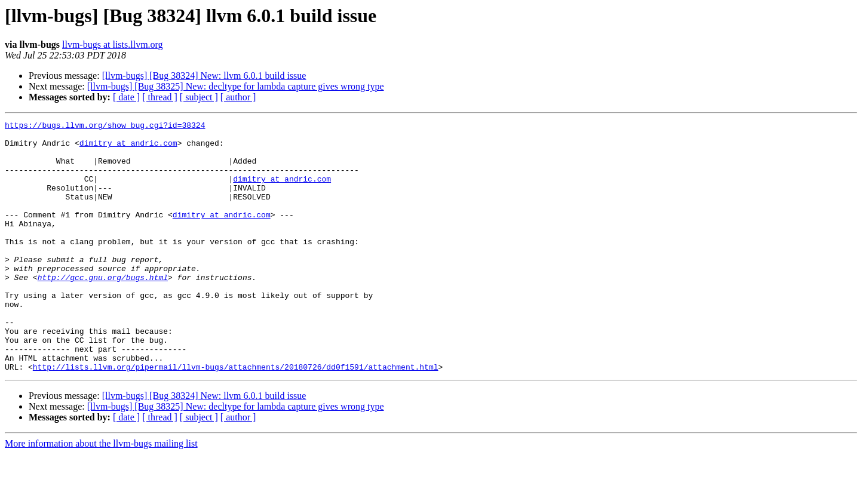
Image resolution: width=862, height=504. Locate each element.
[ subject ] (199, 97)
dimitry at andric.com (128, 148)
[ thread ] (160, 97)
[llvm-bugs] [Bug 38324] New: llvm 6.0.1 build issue (204, 76)
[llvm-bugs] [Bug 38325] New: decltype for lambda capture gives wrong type (236, 86)
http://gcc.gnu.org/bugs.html (103, 309)
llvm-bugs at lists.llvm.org (113, 44)
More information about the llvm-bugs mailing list (101, 494)
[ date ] (126, 97)
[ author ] (238, 97)
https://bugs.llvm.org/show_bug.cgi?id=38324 (105, 127)
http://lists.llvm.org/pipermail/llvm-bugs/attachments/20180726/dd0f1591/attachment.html (236, 417)
